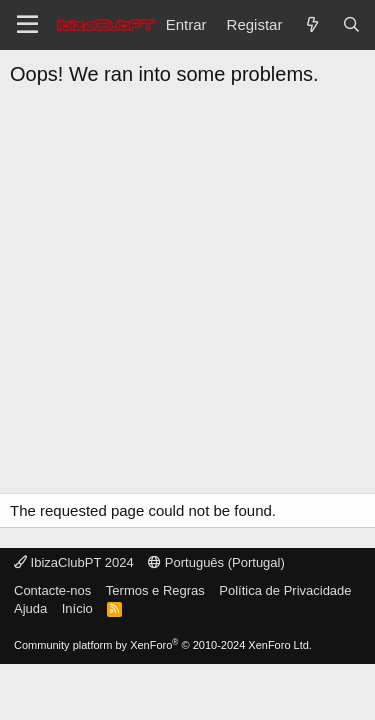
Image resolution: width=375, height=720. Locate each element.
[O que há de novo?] (311, 24)
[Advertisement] (187, 295)
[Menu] (27, 25)
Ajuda (30, 608)
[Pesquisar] (351, 24)
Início (77, 608)
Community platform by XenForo (163, 645)
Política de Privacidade (285, 590)
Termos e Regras (155, 590)
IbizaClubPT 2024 (74, 562)
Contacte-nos (52, 590)
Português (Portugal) (216, 562)
